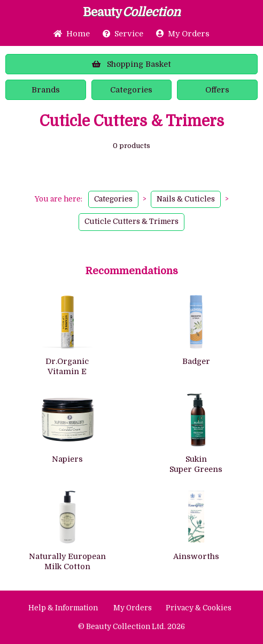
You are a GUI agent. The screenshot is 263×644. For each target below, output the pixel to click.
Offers (217, 90)
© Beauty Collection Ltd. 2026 (131, 627)
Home (72, 34)
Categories (131, 90)
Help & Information (63, 608)
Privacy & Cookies (199, 608)
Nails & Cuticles (186, 199)
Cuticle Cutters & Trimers (131, 222)
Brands (46, 90)
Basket (131, 64)
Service (123, 34)
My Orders (183, 34)
